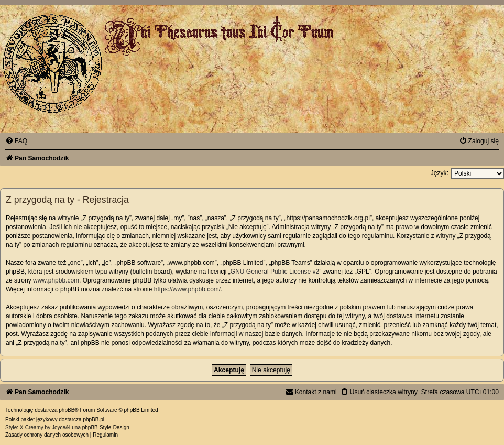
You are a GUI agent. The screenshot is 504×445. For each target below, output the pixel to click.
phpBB (67, 410)
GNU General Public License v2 (275, 272)
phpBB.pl (94, 420)
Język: (440, 173)
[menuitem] (16, 141)
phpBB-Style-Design (106, 427)
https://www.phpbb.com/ (187, 289)
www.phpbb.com (56, 280)
